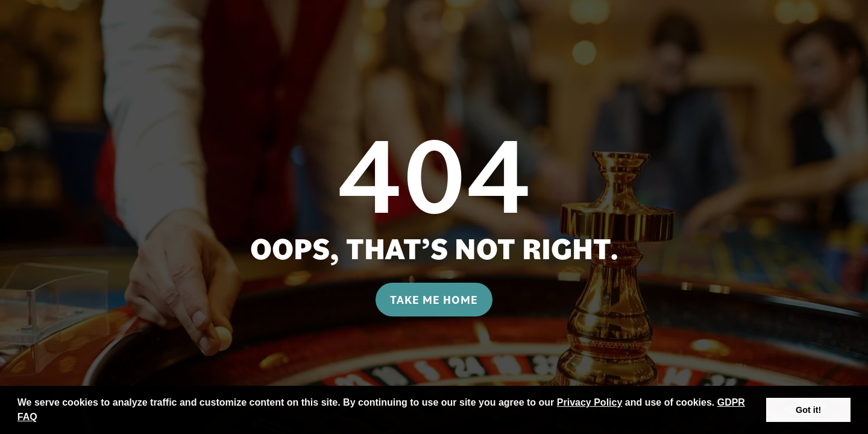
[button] (42, 418)
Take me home (434, 300)
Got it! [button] (808, 410)
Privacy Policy (590, 402)
